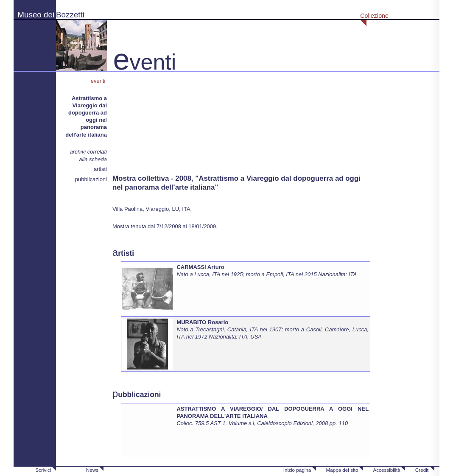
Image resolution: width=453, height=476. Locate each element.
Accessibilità (386, 470)
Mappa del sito (342, 470)
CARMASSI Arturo (200, 267)
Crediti (422, 470)
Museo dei (36, 15)
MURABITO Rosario (202, 322)
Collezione (374, 16)
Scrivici (43, 470)
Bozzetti (70, 15)
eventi (99, 81)
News (92, 470)
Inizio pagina (297, 470)
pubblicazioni (91, 179)
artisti (100, 169)
